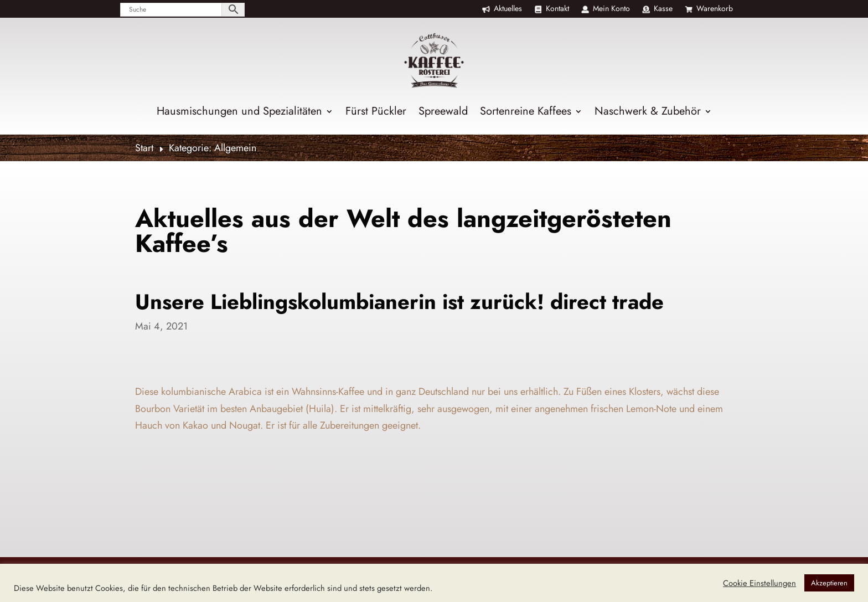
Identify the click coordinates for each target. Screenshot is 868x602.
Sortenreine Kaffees (526, 113)
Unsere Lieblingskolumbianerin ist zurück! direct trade (399, 302)
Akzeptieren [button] (829, 583)
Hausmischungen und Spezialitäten (239, 113)
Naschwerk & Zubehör (648, 113)
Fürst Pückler (376, 113)
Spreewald (443, 113)
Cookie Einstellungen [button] (759, 583)
